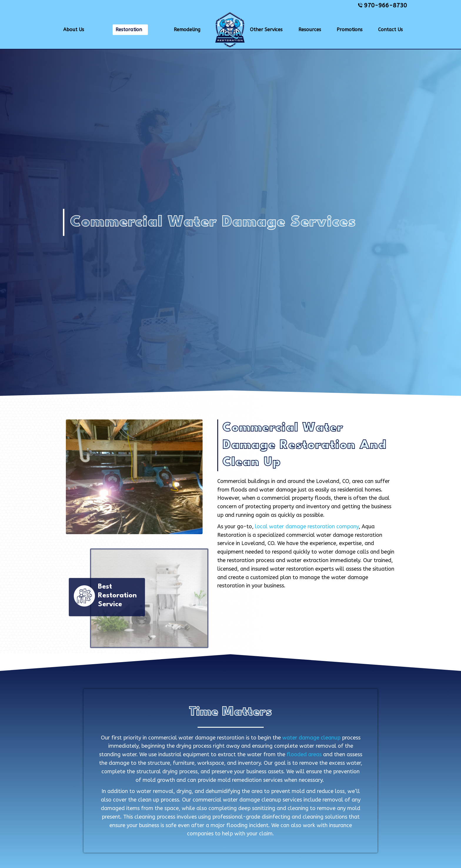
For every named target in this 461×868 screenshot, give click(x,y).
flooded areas (304, 754)
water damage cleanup (311, 738)
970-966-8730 (382, 5)
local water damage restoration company (307, 527)
